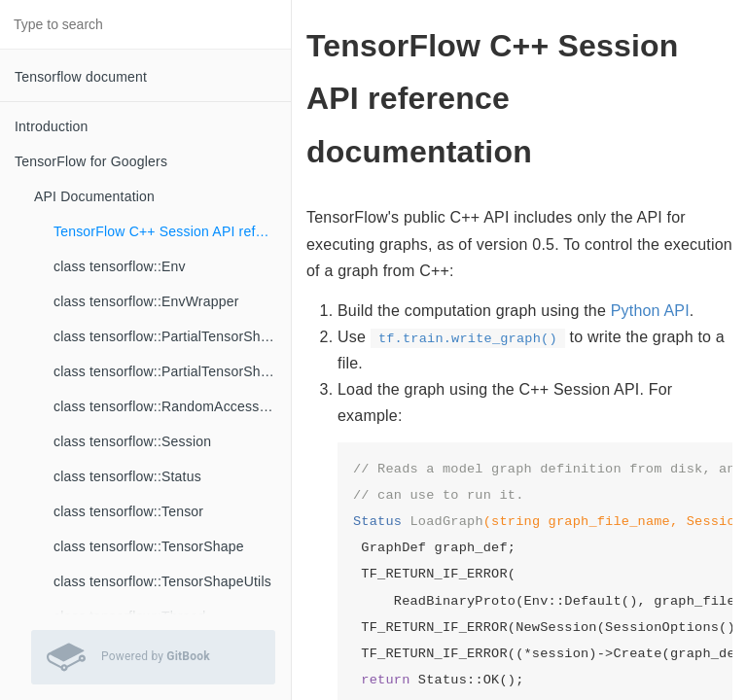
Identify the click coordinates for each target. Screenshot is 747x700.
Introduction (52, 126)
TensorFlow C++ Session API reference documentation (172, 231)
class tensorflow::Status (127, 476)
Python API (650, 311)
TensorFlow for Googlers (91, 161)
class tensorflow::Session (132, 441)
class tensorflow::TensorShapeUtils (162, 581)
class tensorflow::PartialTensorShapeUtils (172, 371)
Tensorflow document (81, 77)
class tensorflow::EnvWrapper (146, 301)
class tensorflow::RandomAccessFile (168, 406)
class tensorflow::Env (120, 266)
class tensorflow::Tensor (128, 511)
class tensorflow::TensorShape (149, 546)
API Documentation (94, 196)
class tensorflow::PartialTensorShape (169, 336)
